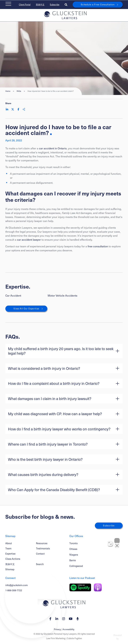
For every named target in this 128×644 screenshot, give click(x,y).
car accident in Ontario (53, 148)
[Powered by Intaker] (99, 637)
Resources (42, 543)
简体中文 (40, 5)
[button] (64, 351)
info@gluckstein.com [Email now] (16, 585)
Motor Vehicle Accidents (62, 295)
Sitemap (10, 569)
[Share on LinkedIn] (7, 109)
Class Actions (13, 559)
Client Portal (25, 5)
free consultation (98, 246)
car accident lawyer (29, 240)
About (9, 543)
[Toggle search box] (66, 5)
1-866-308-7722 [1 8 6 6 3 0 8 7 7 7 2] (14, 590)
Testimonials (43, 548)
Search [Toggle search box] (40, 564)
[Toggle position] (110, 540)
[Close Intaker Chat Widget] (117, 537)
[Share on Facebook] (18, 109)
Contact (40, 554)
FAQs (19, 91)
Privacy (57, 629)
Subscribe (55, 5)
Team (8, 548)
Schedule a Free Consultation (98, 5)
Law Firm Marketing (56, 638)
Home (8, 91)
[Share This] (24, 109)
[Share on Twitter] (13, 109)
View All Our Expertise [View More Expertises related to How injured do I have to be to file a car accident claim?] (26, 309)
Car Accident (13, 295)
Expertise (10, 554)
